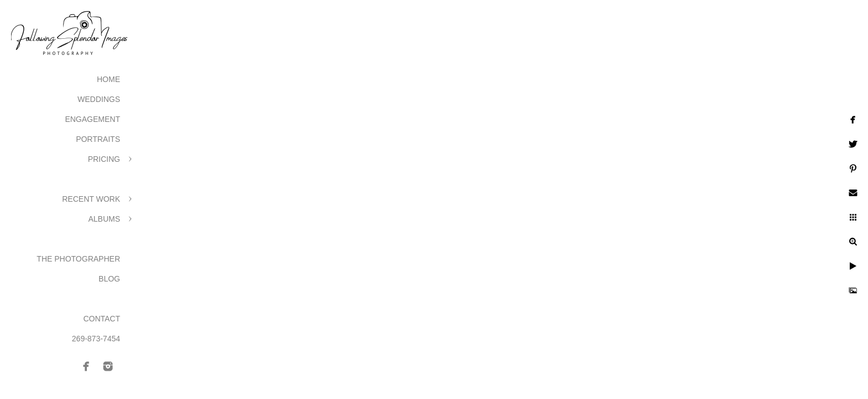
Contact (102, 319)
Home (108, 79)
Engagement (92, 119)
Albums (104, 219)
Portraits (98, 139)
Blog (109, 279)
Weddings (99, 99)
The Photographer (78, 259)
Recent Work (91, 199)
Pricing (104, 159)
